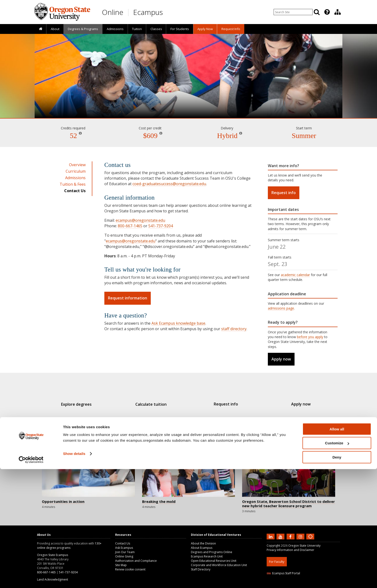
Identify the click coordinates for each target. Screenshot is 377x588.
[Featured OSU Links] (327, 12)
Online (113, 12)
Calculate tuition (154, 404)
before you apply (310, 337)
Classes (156, 29)
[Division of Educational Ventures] (338, 12)
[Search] (317, 12)
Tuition (137, 29)
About (55, 29)
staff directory (234, 329)
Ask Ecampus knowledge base (178, 323)
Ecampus (148, 12)
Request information (128, 298)
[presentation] (327, 12)
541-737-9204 (161, 226)
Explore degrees (85, 404)
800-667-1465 (130, 226)
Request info (284, 193)
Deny (337, 576)
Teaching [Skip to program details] (188, 104)
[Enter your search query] (293, 12)
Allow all (337, 548)
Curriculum (76, 171)
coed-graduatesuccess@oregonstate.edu (169, 184)
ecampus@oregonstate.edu (140, 220)
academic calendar (295, 275)
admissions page (281, 308)
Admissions (115, 29)
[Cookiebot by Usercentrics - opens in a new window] (31, 579)
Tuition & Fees (73, 184)
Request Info (231, 29)
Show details (74, 572)
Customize (337, 562)
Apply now (281, 359)
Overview (77, 165)
